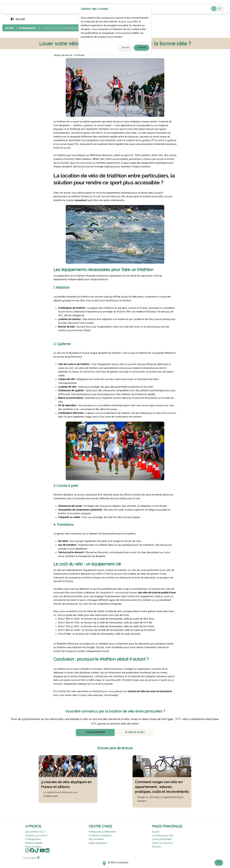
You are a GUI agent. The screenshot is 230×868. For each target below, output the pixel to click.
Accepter (141, 48)
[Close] (148, 9)
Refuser (125, 48)
